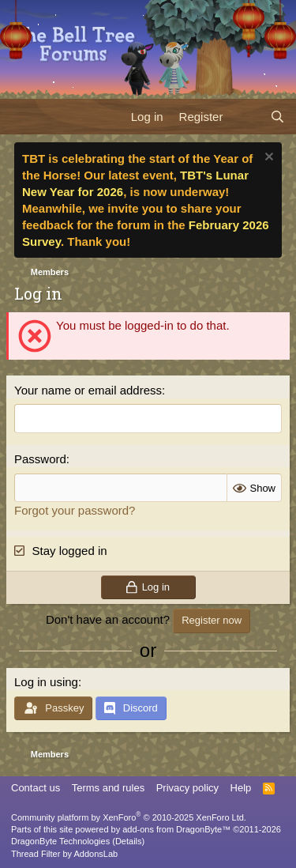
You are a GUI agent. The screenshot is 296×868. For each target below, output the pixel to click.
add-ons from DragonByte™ (176, 829)
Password (40, 459)
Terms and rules (108, 788)
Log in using (46, 682)
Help (241, 788)
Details (129, 841)
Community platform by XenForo (129, 817)
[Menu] (22, 116)
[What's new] (246, 117)
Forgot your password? (75, 510)
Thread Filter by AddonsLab (64, 854)
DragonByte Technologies (60, 841)
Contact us (36, 788)
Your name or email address (88, 390)
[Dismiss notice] (267, 159)
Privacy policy (187, 788)
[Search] (277, 117)
